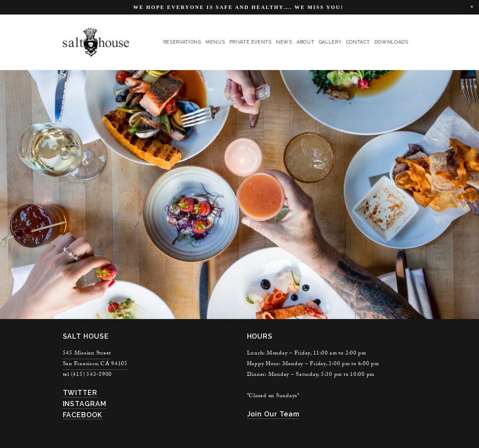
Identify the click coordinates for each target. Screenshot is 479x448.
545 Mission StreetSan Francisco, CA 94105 (95, 359)
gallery (330, 42)
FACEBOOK (83, 415)
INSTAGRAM (85, 404)
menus (215, 42)
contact (358, 42)
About (305, 42)
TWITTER (80, 393)
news (284, 42)
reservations (182, 42)
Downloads (391, 42)
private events (251, 42)
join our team (273, 414)
